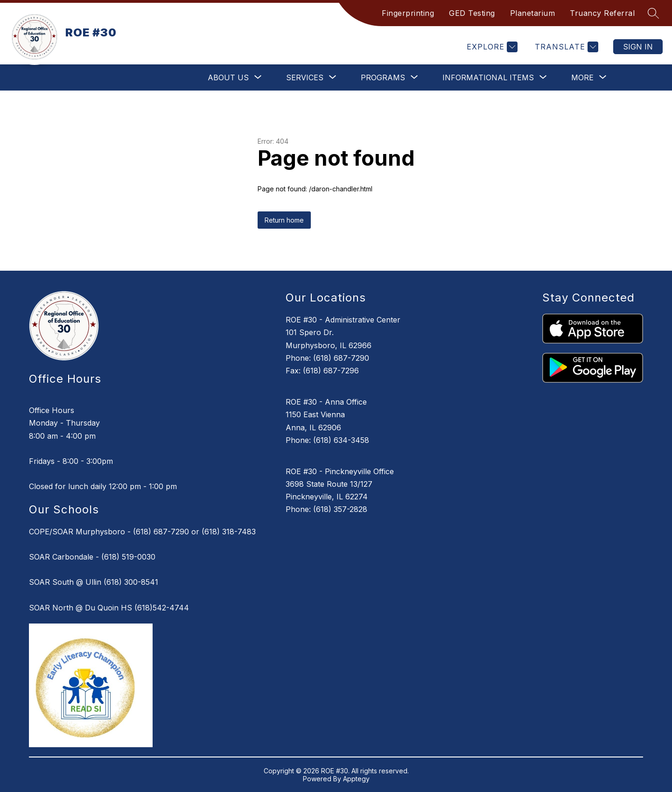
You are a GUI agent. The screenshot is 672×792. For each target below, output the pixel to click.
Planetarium (533, 13)
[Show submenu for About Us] (228, 77)
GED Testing (472, 13)
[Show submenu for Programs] (383, 77)
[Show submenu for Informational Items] (488, 77)
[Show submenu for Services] (305, 77)
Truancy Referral (602, 13)
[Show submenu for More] (582, 77)
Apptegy (356, 779)
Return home (284, 220)
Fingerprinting (408, 13)
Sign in (638, 47)
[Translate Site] (565, 47)
